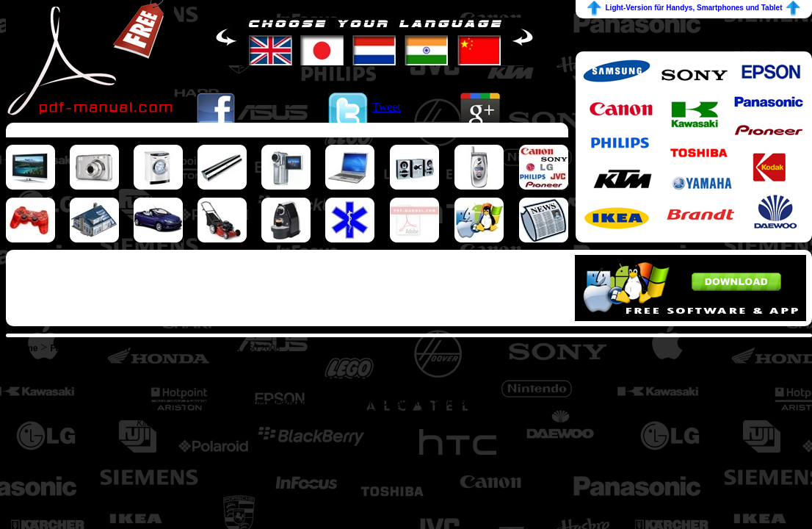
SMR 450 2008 (250, 348)
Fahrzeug (69, 348)
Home (25, 348)
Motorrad (121, 348)
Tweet (387, 107)
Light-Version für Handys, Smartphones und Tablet (694, 8)
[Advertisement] (287, 130)
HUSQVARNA (181, 348)
